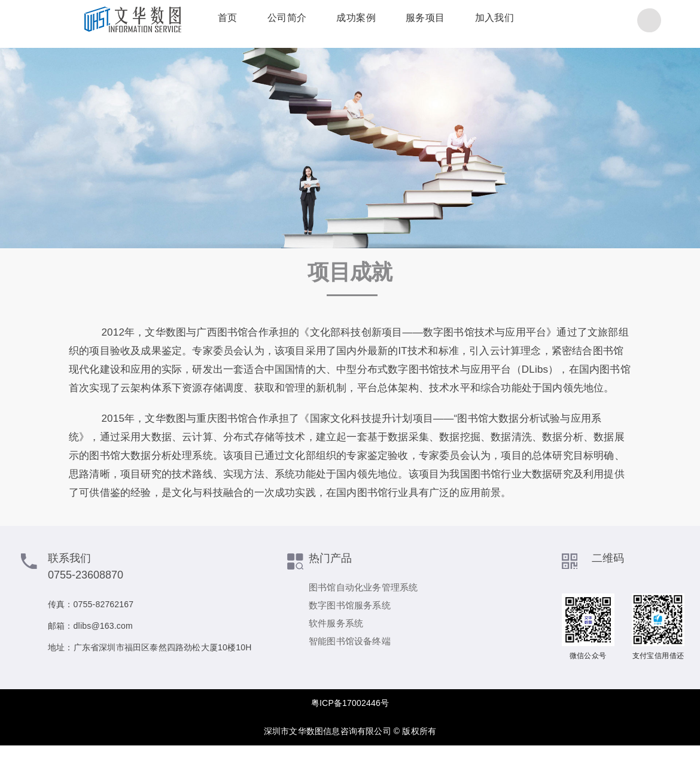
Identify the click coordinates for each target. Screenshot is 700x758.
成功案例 (342, 21)
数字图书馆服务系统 (350, 605)
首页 (213, 21)
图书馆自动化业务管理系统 (363, 587)
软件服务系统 (336, 623)
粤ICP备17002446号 (350, 703)
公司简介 (273, 21)
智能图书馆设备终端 (350, 641)
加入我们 (480, 21)
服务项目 (411, 21)
